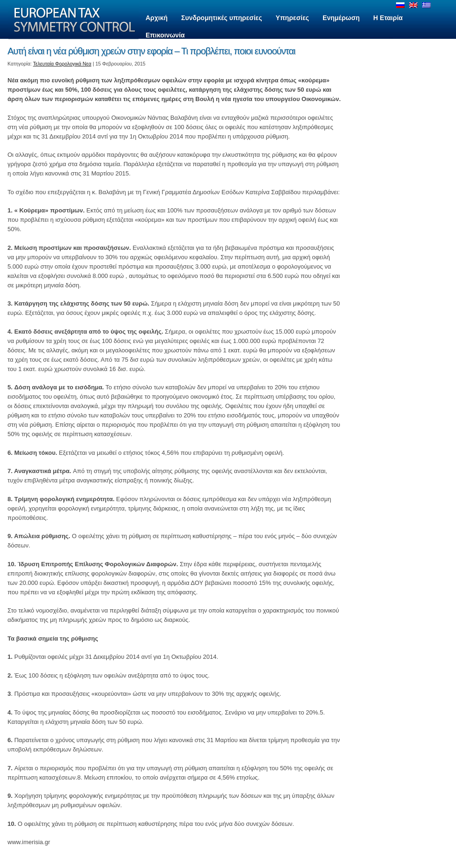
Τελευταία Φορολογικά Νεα (63, 64)
